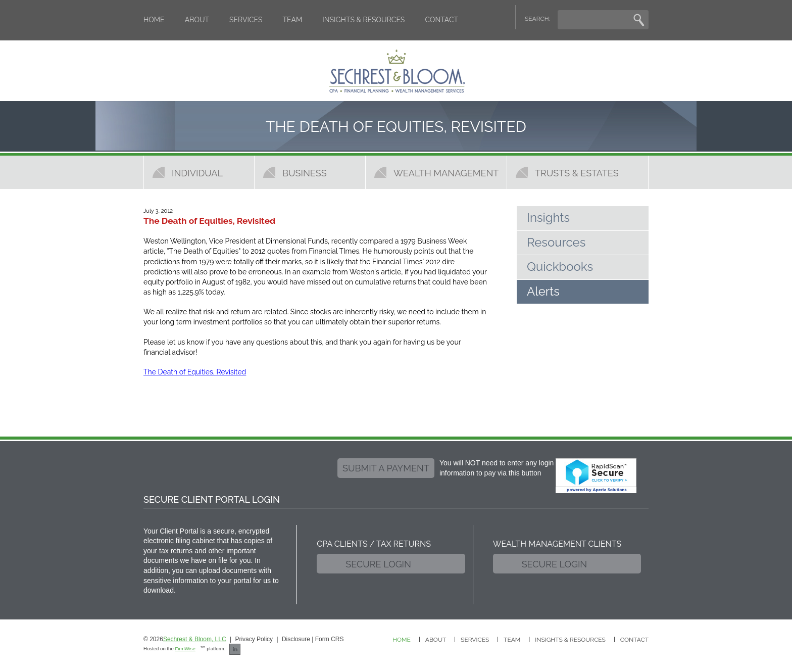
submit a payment (386, 468)
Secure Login (378, 564)
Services (246, 20)
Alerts (543, 291)
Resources (556, 242)
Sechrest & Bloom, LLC (195, 639)
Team (293, 20)
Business (305, 173)
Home (154, 20)
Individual (197, 173)
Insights (548, 218)
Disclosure (296, 639)
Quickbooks (560, 267)
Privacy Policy (254, 639)
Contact (441, 20)
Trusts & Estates (577, 173)
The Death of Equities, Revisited (195, 372)
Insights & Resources (363, 20)
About (197, 20)
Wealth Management (446, 173)
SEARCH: (537, 19)
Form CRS (330, 639)
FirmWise (185, 649)
